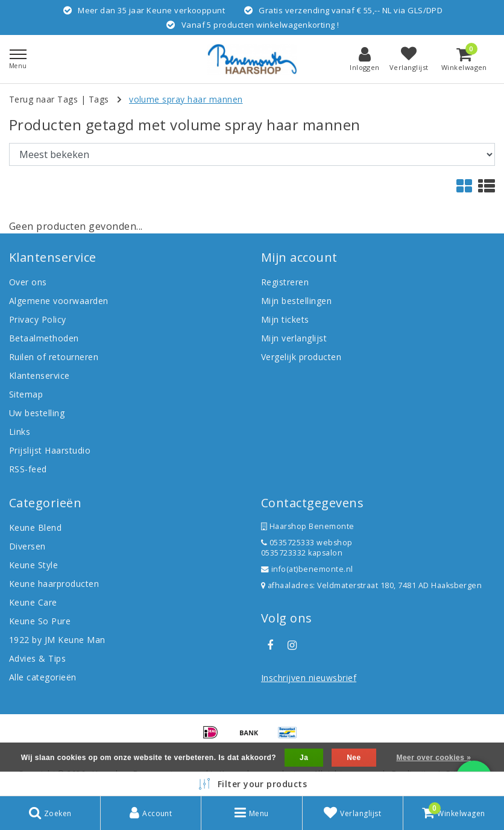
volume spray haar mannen (186, 99)
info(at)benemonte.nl (307, 569)
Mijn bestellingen (296, 301)
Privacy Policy (38, 319)
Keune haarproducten (54, 584)
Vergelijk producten (301, 357)
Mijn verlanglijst (294, 338)
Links (20, 432)
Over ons (28, 282)
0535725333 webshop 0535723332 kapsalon (307, 548)
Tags (99, 99)
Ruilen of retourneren (54, 357)
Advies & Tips (37, 658)
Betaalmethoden (44, 338)
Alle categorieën (43, 677)
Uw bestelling (37, 413)
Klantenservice (39, 375)
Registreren (285, 282)
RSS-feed (28, 469)
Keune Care (33, 602)
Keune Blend (35, 527)
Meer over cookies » (433, 758)
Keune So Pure (40, 621)
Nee (354, 758)
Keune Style (33, 565)
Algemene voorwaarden (59, 301)
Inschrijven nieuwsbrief (309, 678)
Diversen (27, 546)
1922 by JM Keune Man (57, 640)
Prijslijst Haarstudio (50, 450)
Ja (304, 758)
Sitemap (26, 394)
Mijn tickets (285, 319)
